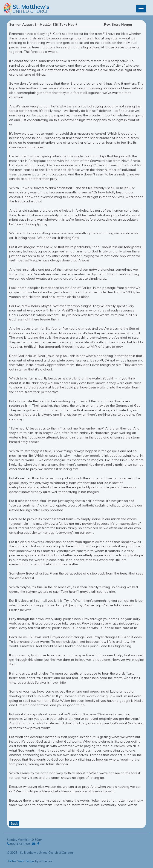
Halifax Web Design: (21, 861)
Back (14, 823)
